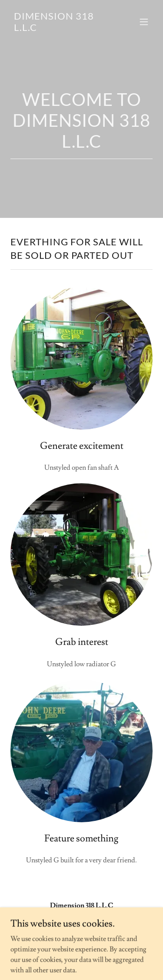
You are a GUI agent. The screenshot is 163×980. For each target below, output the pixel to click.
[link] (60, 29)
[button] (144, 22)
